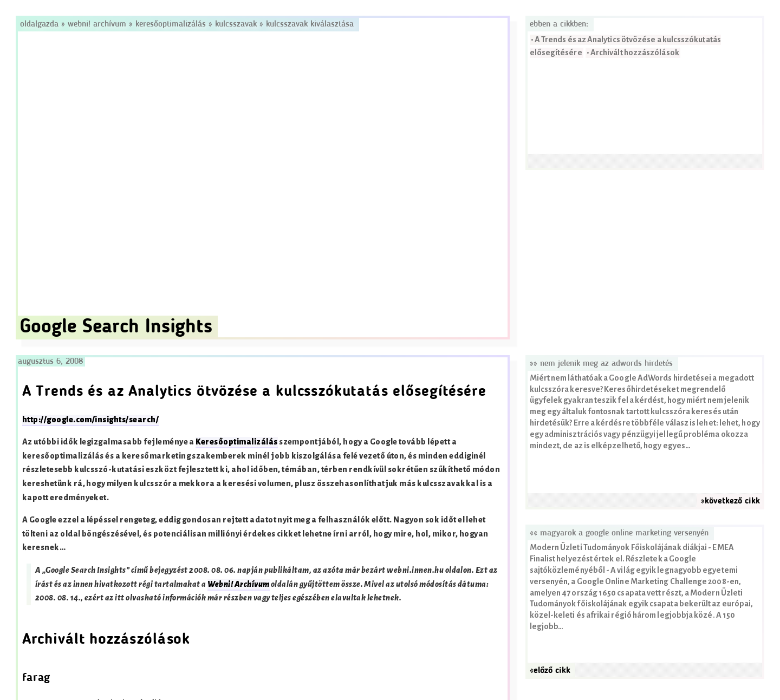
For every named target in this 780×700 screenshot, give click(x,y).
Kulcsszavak (236, 24)
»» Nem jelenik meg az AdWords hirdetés (601, 364)
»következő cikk (730, 501)
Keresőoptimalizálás (171, 24)
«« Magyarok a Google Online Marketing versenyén (619, 533)
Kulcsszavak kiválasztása (310, 24)
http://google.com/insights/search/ (90, 420)
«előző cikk (550, 671)
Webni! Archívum (97, 24)
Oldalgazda (41, 24)
